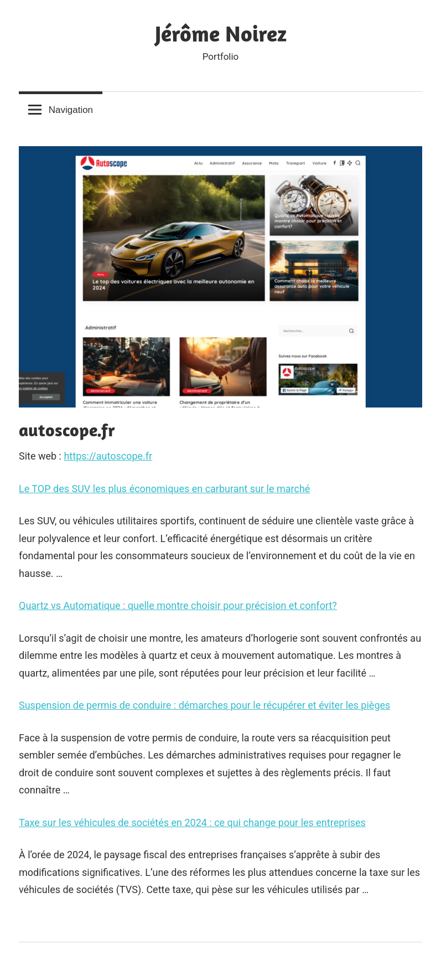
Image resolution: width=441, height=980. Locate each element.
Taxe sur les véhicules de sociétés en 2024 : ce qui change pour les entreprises (192, 822)
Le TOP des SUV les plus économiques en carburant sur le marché (164, 489)
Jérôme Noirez (221, 33)
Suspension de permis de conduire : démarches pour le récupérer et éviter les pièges (204, 705)
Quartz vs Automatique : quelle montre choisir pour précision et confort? (178, 605)
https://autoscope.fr (108, 456)
